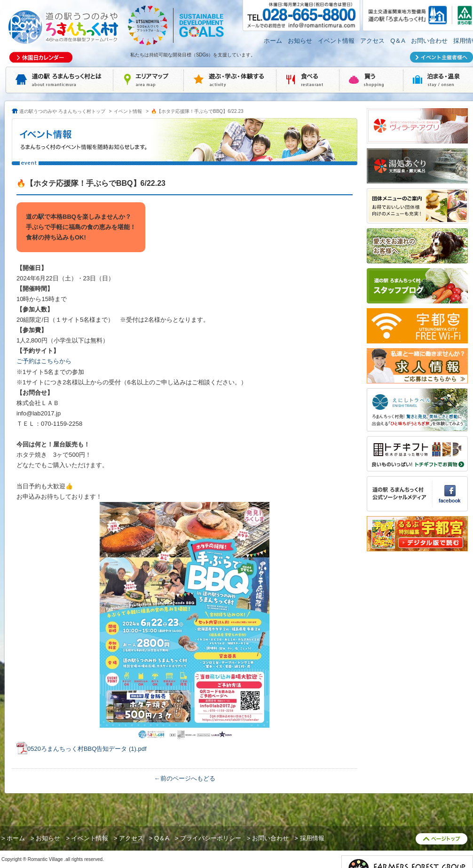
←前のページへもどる (185, 778)
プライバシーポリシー (211, 838)
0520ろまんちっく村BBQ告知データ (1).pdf (87, 749)
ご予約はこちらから (44, 361)
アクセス (372, 41)
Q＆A (398, 41)
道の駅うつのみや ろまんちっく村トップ (62, 111)
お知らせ (300, 41)
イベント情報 (336, 41)
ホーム (273, 41)
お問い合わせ (429, 41)
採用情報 (312, 838)
